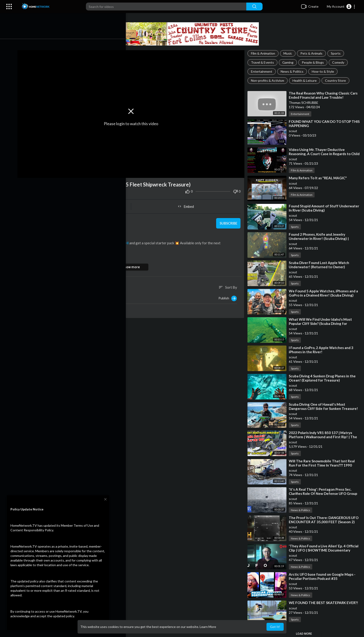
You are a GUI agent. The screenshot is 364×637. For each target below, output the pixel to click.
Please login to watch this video (134, 122)
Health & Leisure (306, 80)
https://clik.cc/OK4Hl (117, 241)
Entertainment (263, 71)
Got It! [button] (275, 627)
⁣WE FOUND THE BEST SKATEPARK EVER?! (325, 603)
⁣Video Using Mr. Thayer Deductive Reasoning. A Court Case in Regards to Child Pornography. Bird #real (321, 154)
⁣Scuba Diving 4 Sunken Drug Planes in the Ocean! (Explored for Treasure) (324, 378)
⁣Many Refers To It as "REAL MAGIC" (319, 178)
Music (289, 53)
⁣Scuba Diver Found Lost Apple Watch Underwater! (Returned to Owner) (320, 265)
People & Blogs (314, 62)
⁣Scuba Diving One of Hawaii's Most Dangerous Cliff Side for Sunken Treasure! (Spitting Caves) (325, 408)
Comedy (340, 62)
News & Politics (293, 71)
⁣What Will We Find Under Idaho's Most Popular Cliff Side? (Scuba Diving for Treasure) (322, 323)
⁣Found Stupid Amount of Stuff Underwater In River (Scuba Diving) (325, 208)
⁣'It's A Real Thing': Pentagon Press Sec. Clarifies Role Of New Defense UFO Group (324, 491)
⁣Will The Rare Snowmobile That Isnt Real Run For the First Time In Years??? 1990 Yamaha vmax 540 (323, 465)
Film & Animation (264, 53)
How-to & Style (324, 71)
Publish (229, 296)
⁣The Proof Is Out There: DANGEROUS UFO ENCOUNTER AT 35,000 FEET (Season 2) (325, 520)
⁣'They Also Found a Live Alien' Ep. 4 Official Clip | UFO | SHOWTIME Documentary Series (325, 550)
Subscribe (229, 221)
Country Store (337, 80)
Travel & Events (264, 62)
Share (80, 204)
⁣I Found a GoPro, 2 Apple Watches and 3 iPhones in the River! (322, 350)
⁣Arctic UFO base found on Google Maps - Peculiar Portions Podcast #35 (323, 576)
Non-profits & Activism (269, 80)
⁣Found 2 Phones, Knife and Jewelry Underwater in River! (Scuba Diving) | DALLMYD (320, 238)
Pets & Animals (313, 53)
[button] (341, 7)
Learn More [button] (208, 627)
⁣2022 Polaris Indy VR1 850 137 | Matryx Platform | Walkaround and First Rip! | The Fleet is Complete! (324, 437)
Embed (188, 204)
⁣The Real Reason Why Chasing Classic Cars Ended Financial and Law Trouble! (325, 95)
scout (47, 219)
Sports (337, 53)
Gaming (289, 62)
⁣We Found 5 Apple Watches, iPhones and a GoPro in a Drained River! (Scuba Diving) (325, 293)
